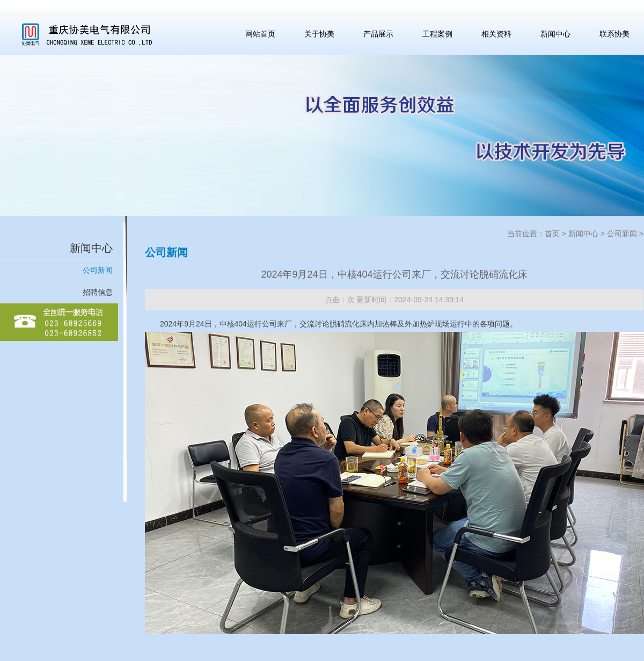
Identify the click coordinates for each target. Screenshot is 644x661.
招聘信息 (98, 292)
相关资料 (496, 34)
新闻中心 (555, 34)
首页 (552, 234)
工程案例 (437, 34)
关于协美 (319, 34)
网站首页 (260, 34)
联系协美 (614, 34)
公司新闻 (98, 270)
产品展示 (378, 34)
